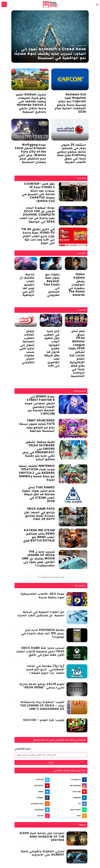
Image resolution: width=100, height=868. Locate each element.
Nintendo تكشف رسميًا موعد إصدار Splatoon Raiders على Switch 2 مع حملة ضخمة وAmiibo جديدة (37, 473)
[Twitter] (32, 780)
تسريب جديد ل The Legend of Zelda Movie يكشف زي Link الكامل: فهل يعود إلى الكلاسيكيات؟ (38, 559)
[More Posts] (51, 577)
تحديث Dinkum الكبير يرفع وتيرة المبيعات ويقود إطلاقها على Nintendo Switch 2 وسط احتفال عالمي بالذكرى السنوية (31, 103)
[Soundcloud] (32, 804)
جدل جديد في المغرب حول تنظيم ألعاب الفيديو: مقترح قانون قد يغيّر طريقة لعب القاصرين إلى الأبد (52, 348)
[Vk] (70, 804)
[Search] (4, 4)
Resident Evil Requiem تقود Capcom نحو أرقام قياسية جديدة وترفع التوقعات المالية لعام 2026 (71, 103)
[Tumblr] (32, 798)
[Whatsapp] (70, 810)
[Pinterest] (32, 786)
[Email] (32, 792)
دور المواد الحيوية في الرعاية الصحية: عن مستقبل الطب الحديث (41, 614)
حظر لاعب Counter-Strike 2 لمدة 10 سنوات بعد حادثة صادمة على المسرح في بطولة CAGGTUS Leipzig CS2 (38, 192)
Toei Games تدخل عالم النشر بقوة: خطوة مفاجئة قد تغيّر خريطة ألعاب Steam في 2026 (38, 494)
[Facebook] (70, 780)
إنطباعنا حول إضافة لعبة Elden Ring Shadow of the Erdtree (42, 837)
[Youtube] (70, 792)
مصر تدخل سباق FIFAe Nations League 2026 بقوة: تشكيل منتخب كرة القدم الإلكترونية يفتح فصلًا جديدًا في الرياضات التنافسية (76, 353)
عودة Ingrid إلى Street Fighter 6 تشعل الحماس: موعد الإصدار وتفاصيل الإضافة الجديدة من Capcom (40, 405)
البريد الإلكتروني (23, 749)
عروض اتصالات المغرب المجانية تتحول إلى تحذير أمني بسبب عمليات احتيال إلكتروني (27, 347)
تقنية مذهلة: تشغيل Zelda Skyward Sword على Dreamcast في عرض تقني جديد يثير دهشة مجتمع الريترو (39, 451)
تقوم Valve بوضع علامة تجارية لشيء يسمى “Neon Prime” (42, 686)
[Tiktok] (32, 816)
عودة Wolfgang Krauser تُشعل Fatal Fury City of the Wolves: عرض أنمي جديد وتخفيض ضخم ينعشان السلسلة (31, 153)
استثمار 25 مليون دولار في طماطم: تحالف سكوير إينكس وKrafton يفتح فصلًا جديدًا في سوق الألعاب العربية (72, 153)
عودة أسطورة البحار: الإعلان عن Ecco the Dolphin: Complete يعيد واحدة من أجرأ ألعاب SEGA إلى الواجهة (37, 215)
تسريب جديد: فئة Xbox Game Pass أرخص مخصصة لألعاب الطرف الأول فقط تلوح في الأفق (40, 651)
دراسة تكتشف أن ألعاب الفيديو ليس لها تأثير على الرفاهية (27, 285)
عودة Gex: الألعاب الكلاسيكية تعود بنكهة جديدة (43, 595)
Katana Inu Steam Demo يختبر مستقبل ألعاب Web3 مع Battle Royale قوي (39, 535)
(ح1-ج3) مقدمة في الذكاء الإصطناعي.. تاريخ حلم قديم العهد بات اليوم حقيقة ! (46, 669)
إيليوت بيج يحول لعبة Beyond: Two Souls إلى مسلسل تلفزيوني (52, 285)
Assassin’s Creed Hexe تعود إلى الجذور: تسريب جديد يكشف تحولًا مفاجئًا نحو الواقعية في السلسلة (50, 53)
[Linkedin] (70, 798)
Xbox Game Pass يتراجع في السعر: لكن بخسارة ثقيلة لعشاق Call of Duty (40, 514)
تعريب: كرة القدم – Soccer (44, 720)
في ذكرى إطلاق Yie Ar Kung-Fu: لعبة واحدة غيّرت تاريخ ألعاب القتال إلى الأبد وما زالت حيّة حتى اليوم (38, 236)
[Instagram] (70, 786)
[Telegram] (32, 810)
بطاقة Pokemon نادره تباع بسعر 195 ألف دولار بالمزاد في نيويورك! (43, 633)
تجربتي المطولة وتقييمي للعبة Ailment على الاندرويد (43, 853)
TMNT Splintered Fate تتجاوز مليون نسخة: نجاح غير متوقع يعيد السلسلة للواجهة (37, 426)
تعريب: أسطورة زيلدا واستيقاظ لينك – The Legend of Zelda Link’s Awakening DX (42, 705)
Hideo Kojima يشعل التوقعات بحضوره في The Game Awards (77, 285)
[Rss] (70, 816)
